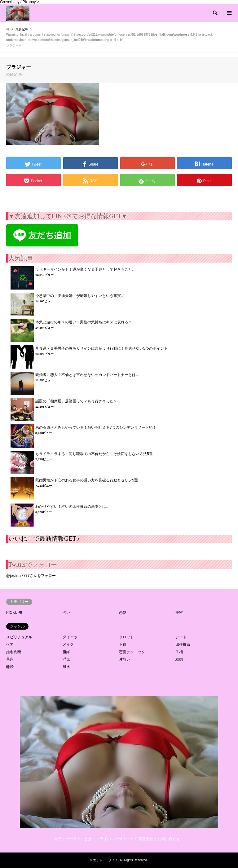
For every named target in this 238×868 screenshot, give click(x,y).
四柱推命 (183, 644)
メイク (68, 644)
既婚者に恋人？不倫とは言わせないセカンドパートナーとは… (87, 375)
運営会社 (146, 839)
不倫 (123, 644)
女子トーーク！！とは (73, 839)
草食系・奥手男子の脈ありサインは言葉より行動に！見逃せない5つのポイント (101, 348)
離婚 (10, 667)
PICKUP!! (14, 613)
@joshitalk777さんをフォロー (31, 576)
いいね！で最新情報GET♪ (44, 538)
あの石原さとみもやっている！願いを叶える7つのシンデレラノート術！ (96, 427)
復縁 (66, 652)
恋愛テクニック (132, 652)
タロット (126, 637)
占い (66, 613)
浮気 (66, 659)
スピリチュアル (19, 637)
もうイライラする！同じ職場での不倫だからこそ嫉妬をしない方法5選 (94, 454)
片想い (125, 659)
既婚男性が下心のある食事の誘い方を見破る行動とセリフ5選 (87, 480)
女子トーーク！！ (106, 860)
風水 (66, 667)
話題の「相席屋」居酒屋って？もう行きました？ (76, 401)
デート (181, 637)
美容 (179, 613)
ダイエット (72, 637)
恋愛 (123, 613)
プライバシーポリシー (115, 839)
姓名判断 (14, 652)
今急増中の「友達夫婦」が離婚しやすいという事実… (80, 296)
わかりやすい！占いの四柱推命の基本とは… (73, 507)
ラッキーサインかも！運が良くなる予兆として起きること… (86, 269)
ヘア (10, 644)
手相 (179, 652)
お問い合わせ (169, 839)
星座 (10, 659)
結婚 (179, 659)
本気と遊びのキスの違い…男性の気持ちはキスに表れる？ (84, 322)
